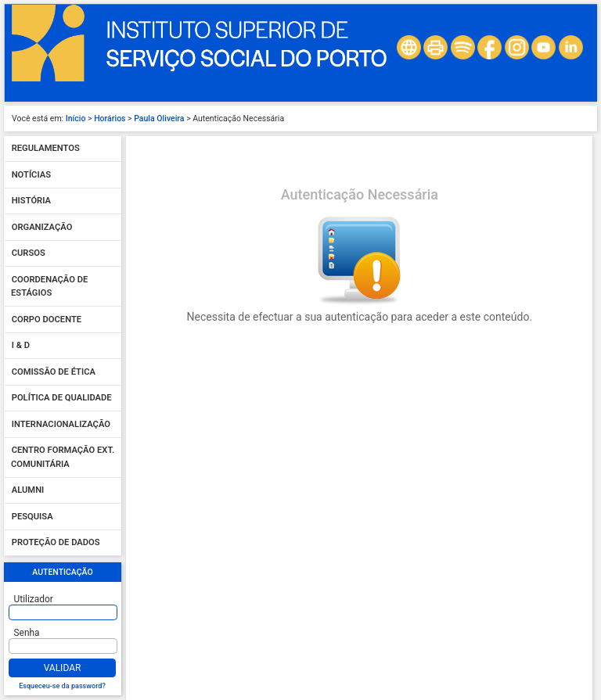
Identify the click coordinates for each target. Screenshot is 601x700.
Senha (27, 633)
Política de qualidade (62, 398)
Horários (110, 118)
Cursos (29, 254)
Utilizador (34, 599)
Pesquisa (32, 517)
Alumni (28, 491)
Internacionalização (61, 424)
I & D (21, 346)
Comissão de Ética (54, 372)
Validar (63, 668)
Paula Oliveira (159, 118)
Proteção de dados (56, 543)
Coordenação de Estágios (49, 287)
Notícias (31, 175)
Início (76, 118)
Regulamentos (46, 149)
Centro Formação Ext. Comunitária (63, 458)
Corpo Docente (47, 319)
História (31, 201)
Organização (42, 227)
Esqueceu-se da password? (62, 686)
